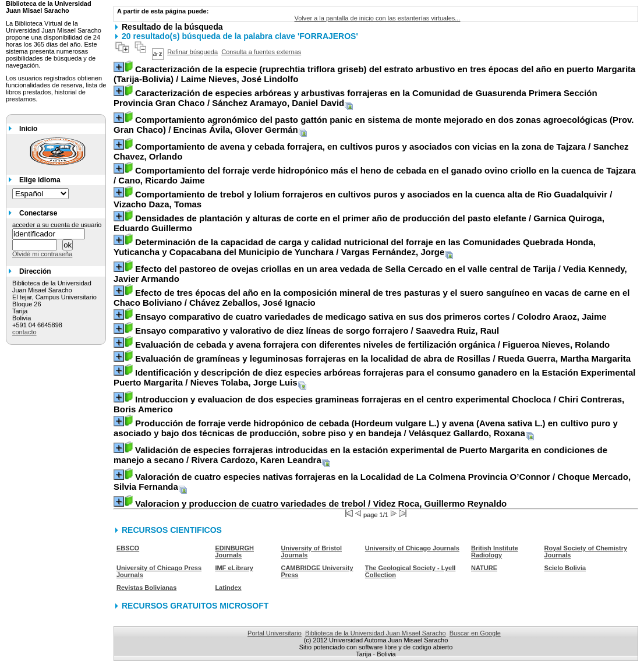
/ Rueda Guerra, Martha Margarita (383, 358)
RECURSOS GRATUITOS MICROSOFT (195, 606)
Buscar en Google (475, 633)
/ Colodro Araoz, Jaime (371, 317)
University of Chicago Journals (412, 548)
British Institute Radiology (495, 552)
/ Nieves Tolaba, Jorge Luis (374, 377)
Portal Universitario (275, 633)
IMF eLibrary (234, 568)
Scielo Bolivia (565, 568)
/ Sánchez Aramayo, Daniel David (355, 98)
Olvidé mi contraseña (42, 254)
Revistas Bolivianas (146, 588)
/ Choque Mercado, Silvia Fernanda (372, 482)
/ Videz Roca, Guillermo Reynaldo (321, 503)
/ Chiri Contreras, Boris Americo (369, 404)
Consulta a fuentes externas (261, 52)
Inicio (28, 129)
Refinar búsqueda (192, 52)
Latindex (228, 588)
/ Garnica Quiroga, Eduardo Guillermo (359, 223)
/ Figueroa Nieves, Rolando (372, 344)
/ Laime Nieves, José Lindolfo (374, 74)
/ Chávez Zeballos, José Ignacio (371, 298)
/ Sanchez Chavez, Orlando (371, 151)
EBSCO (128, 548)
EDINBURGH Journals (234, 552)
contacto (24, 332)
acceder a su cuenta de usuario (57, 225)
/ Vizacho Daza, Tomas (363, 199)
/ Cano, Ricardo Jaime (375, 175)
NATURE (484, 568)
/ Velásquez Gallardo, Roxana (366, 428)
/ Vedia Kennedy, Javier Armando (370, 274)
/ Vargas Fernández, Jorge (355, 247)
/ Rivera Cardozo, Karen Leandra (360, 455)
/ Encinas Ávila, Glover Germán (374, 125)
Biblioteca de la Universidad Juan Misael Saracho (376, 633)
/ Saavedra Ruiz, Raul (317, 330)
